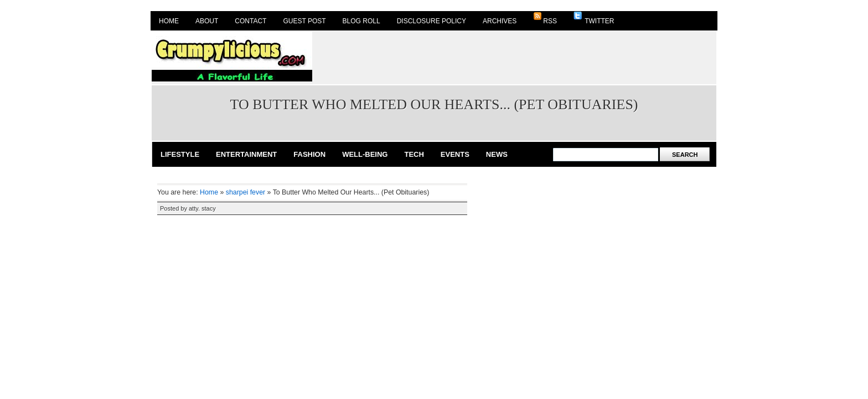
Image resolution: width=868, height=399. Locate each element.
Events (455, 154)
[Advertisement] (515, 57)
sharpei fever (246, 192)
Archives (500, 21)
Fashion (309, 154)
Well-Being (365, 154)
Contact (250, 21)
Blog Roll (361, 21)
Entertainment (246, 154)
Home (169, 21)
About (207, 21)
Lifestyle (180, 154)
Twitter (594, 18)
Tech (414, 154)
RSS (545, 18)
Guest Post (304, 21)
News (497, 154)
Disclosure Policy (432, 21)
